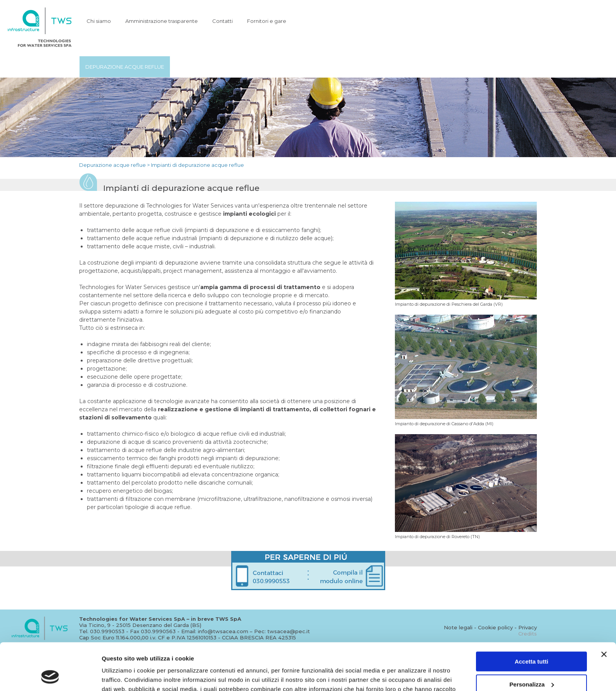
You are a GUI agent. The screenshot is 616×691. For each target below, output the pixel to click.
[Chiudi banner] (604, 610)
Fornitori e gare (267, 21)
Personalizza (532, 640)
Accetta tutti (532, 617)
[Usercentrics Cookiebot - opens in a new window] (50, 676)
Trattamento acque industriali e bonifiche (300, 67)
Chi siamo (99, 21)
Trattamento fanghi (404, 67)
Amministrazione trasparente (162, 21)
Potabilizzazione (201, 67)
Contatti (222, 21)
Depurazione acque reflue (125, 67)
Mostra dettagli (123, 676)
